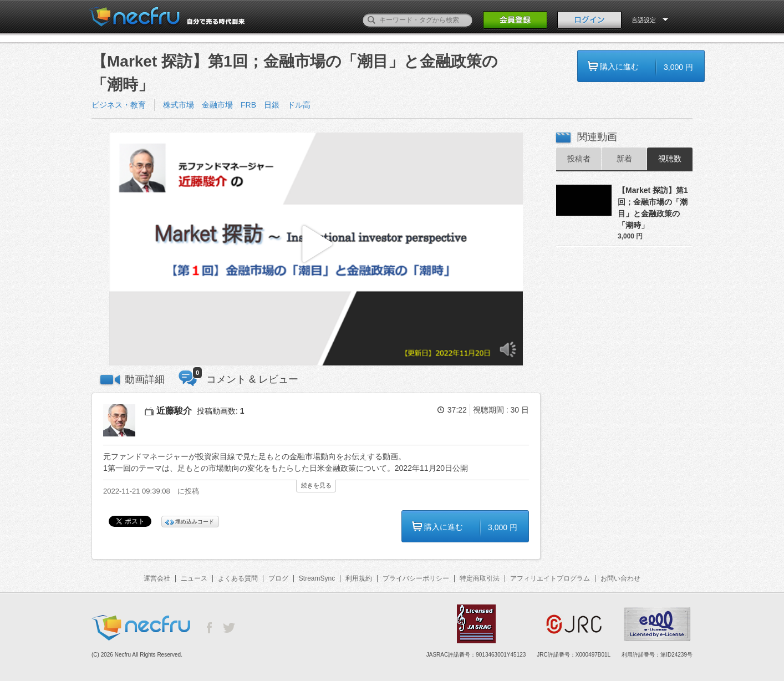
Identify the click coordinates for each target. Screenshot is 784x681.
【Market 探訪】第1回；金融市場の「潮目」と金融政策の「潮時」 (653, 208)
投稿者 (579, 159)
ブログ (278, 578)
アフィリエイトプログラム (550, 578)
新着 (624, 159)
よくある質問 (238, 578)
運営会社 (157, 578)
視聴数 (670, 159)
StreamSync (317, 578)
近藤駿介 (174, 411)
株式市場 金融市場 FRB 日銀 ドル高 (237, 105)
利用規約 (359, 578)
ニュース (194, 578)
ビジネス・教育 (119, 105)
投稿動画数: (221, 411)
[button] (316, 249)
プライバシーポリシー (416, 578)
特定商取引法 (480, 578)
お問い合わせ (620, 578)
